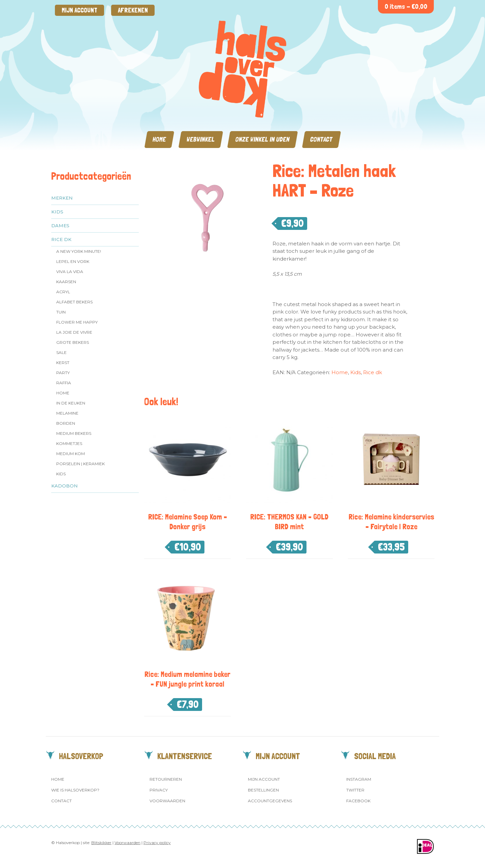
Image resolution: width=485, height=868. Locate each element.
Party (63, 373)
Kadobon (64, 486)
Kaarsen (66, 282)
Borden (66, 423)
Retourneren (166, 779)
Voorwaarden (167, 801)
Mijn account (79, 10)
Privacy (159, 790)
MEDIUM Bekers (74, 433)
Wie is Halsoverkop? (75, 790)
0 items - (406, 7)
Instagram (359, 779)
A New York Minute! (79, 251)
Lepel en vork (73, 261)
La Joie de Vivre (74, 332)
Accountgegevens (270, 801)
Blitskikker (101, 843)
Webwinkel (201, 139)
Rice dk (61, 239)
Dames (60, 226)
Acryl (63, 292)
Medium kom (71, 454)
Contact (321, 139)
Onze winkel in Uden (263, 139)
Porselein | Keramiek (80, 464)
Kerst (63, 363)
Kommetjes (69, 443)
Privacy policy (157, 843)
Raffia (64, 383)
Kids (57, 212)
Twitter (355, 790)
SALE (61, 352)
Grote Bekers (73, 342)
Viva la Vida (70, 272)
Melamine (67, 413)
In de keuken (71, 403)
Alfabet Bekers (74, 302)
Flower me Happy (77, 322)
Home (159, 139)
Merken (62, 198)
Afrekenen (133, 10)
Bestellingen (263, 790)
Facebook (358, 801)
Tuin (61, 312)
